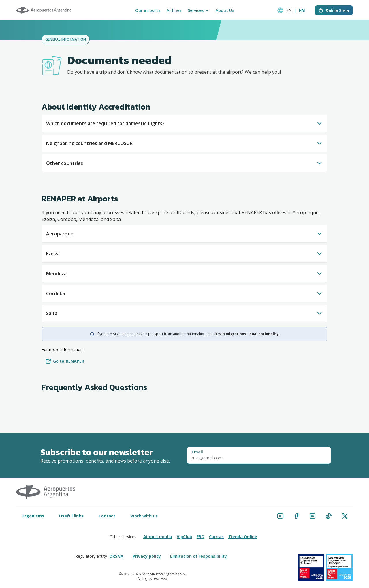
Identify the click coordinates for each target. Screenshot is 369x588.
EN (302, 10)
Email (197, 452)
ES (289, 10)
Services (198, 10)
